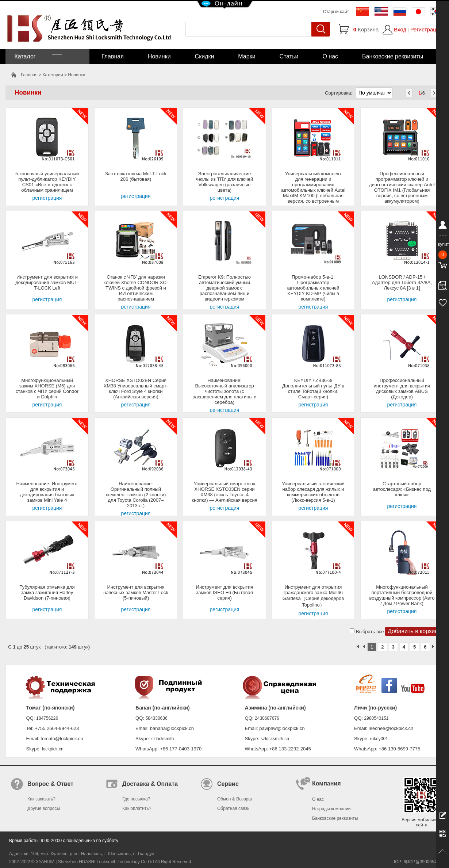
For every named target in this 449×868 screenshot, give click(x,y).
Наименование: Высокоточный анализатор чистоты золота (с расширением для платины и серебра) (224, 391)
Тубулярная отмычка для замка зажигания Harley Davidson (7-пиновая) (47, 592)
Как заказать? (41, 799)
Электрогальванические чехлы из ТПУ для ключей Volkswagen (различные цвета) (225, 182)
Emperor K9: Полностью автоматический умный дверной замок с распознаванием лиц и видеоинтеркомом (224, 288)
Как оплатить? (137, 808)
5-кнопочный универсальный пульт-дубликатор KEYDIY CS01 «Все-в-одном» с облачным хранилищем (47, 182)
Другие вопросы (44, 808)
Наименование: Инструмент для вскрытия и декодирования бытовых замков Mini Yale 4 (47, 492)
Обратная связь (233, 808)
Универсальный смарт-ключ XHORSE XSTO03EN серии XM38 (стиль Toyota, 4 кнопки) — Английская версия (224, 492)
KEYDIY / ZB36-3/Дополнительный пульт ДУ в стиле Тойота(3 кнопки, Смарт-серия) (313, 389)
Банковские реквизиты (393, 56)
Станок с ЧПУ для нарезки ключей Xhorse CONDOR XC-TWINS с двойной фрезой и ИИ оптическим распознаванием (136, 288)
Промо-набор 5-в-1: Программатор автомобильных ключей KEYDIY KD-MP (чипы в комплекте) (313, 288)
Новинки (159, 56)
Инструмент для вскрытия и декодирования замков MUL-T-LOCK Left (47, 282)
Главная (113, 56)
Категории (53, 75)
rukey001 (379, 739)
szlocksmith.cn (275, 739)
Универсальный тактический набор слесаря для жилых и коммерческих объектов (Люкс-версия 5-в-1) (313, 492)
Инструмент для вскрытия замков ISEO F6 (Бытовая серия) (225, 592)
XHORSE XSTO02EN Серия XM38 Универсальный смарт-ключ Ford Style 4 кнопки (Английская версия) (136, 389)
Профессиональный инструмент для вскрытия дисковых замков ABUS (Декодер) (402, 389)
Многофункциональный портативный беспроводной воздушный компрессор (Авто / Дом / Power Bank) (402, 595)
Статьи (289, 56)
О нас (330, 56)
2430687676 (267, 718)
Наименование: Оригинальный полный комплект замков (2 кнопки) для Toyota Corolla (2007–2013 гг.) (136, 495)
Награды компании (331, 809)
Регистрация (426, 29)
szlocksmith (162, 739)
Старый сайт (336, 12)
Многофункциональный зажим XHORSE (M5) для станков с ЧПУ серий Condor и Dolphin (47, 389)
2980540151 (377, 718)
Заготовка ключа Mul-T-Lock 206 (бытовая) (136, 176)
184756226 (47, 718)
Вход (400, 29)
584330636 (157, 718)
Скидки (205, 56)
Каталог (37, 56)
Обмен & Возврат (235, 799)
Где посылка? (136, 799)
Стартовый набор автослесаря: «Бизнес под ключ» (402, 489)
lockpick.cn (53, 749)
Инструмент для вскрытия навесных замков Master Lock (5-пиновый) (136, 592)
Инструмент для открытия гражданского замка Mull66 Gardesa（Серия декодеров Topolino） (313, 596)
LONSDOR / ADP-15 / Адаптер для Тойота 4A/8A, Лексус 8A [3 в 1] (402, 282)
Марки (247, 56)
